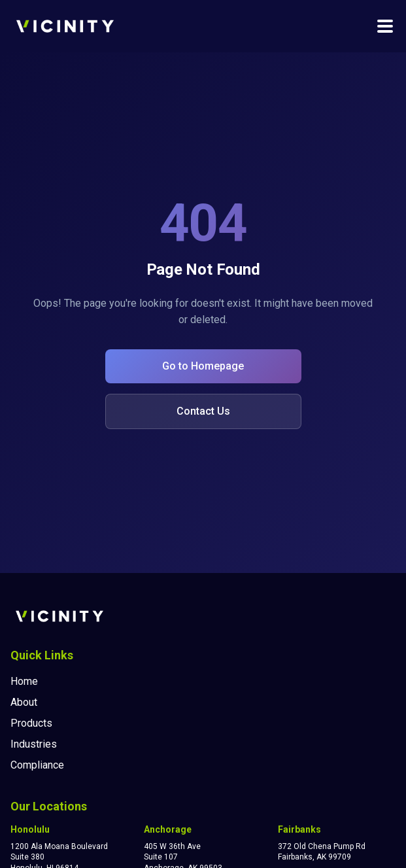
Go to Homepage (203, 366)
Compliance (37, 765)
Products (31, 723)
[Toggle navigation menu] (385, 26)
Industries (34, 744)
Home (24, 681)
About (24, 702)
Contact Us (203, 411)
